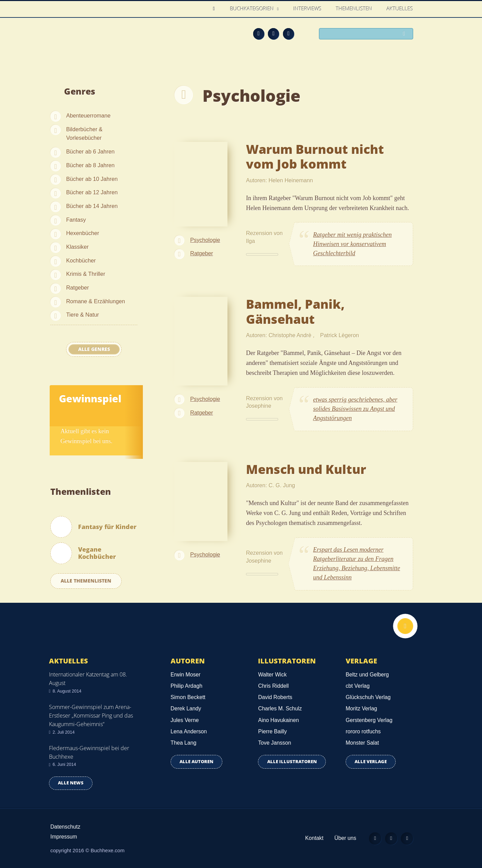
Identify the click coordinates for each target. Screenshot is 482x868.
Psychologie (205, 240)
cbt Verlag (358, 686)
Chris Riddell (273, 686)
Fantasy (76, 220)
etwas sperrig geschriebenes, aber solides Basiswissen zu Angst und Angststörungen (355, 409)
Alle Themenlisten (86, 581)
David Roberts (275, 697)
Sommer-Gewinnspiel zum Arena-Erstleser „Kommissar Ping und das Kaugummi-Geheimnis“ (91, 716)
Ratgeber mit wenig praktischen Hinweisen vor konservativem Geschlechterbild (352, 244)
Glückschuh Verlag (368, 697)
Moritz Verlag (361, 708)
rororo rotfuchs (363, 731)
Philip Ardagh (187, 686)
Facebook (273, 34)
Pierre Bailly (272, 731)
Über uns (341, 838)
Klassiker (77, 247)
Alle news (71, 783)
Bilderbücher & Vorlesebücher (84, 134)
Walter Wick (272, 675)
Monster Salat (362, 743)
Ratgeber (78, 288)
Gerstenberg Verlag (369, 720)
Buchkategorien (253, 9)
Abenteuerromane (88, 115)
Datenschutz (65, 827)
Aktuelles (400, 9)
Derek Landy (186, 708)
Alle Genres (94, 349)
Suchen (405, 34)
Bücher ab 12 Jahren (92, 192)
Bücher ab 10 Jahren (92, 179)
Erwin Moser (186, 675)
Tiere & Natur (83, 315)
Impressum (64, 837)
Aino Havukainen (278, 720)
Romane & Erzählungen (96, 301)
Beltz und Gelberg (367, 675)
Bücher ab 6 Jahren (90, 151)
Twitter (288, 34)
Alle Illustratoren (292, 762)
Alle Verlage (371, 762)
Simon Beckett (188, 697)
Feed (259, 34)
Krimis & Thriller (86, 274)
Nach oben (404, 627)
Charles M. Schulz (280, 708)
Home (216, 9)
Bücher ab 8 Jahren (90, 165)
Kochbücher (81, 260)
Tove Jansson (274, 743)
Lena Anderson (189, 731)
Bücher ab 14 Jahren (92, 206)
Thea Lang (183, 743)
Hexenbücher (83, 233)
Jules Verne (185, 720)
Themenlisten (354, 9)
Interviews (308, 9)
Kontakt (310, 838)
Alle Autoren (196, 762)
